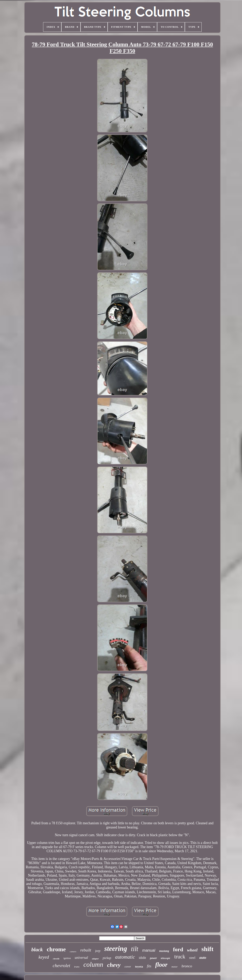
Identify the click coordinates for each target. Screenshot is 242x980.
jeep (98, 951)
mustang (164, 951)
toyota (139, 967)
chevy (114, 965)
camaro (73, 951)
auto (203, 958)
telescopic (166, 958)
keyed (44, 957)
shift (207, 949)
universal (81, 958)
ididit (142, 958)
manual (149, 950)
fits (149, 966)
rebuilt (86, 950)
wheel (192, 950)
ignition (67, 958)
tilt (135, 949)
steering (116, 949)
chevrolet (61, 966)
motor (174, 967)
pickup (107, 958)
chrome (56, 949)
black (37, 950)
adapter (95, 959)
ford (178, 949)
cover (128, 967)
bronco (187, 966)
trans (77, 967)
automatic (125, 957)
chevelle (56, 959)
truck (180, 957)
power (153, 958)
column (93, 964)
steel (192, 958)
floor (161, 965)
